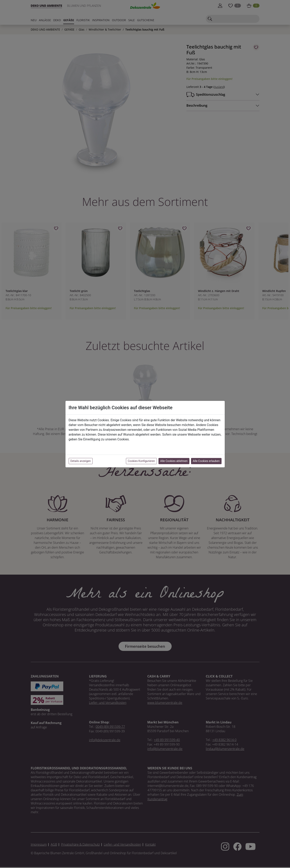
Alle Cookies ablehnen (174, 461)
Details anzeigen (81, 461)
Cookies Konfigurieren (141, 461)
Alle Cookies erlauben (206, 461)
